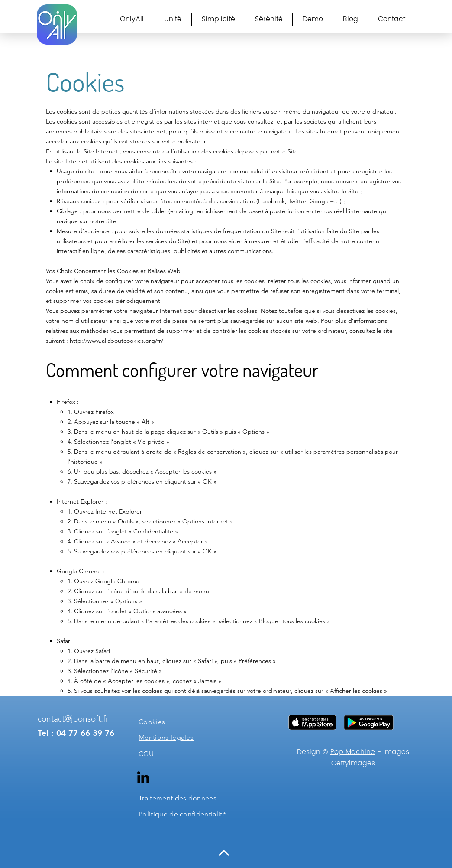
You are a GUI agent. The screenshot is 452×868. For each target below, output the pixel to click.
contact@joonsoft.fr (73, 719)
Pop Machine (353, 752)
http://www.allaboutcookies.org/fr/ (116, 341)
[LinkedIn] (143, 777)
